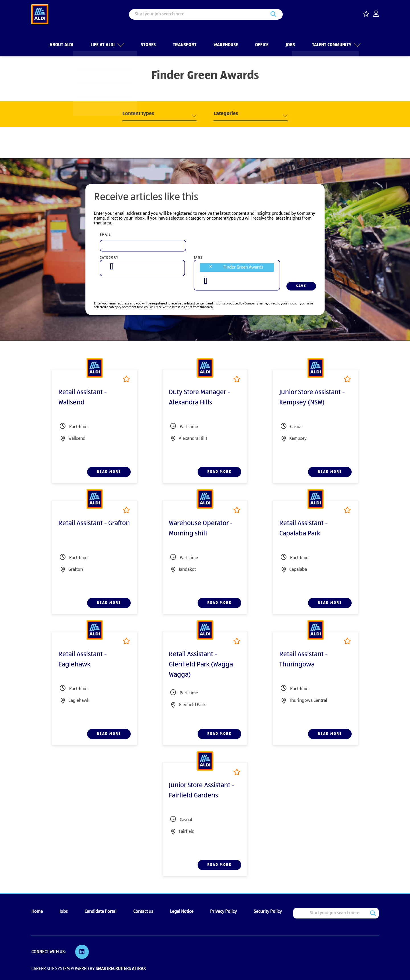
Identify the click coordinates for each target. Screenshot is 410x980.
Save (301, 286)
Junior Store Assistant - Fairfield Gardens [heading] (202, 791)
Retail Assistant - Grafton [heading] (94, 523)
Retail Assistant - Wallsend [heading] (83, 398)
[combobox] (142, 267)
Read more (109, 472)
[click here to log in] (376, 14)
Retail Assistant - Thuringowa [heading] (304, 660)
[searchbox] (112, 266)
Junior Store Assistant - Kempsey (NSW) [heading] (312, 398)
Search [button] (273, 14)
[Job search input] (206, 14)
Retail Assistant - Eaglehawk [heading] (83, 660)
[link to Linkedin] (83, 952)
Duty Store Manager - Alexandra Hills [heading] (199, 398)
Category (109, 258)
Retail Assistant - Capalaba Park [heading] (304, 529)
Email (105, 235)
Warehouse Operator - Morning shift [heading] (201, 529)
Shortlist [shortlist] (126, 379)
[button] (120, 40)
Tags (198, 258)
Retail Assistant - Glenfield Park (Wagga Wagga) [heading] (201, 665)
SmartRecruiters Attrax (121, 968)
